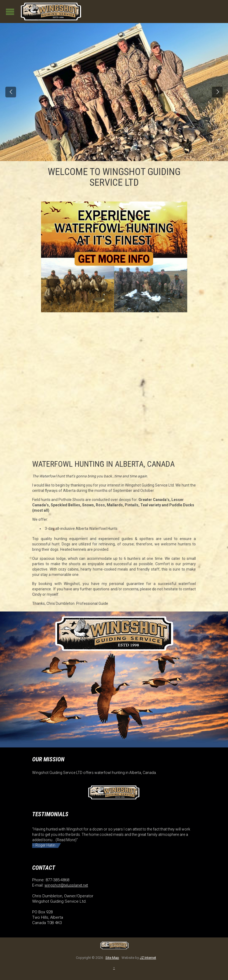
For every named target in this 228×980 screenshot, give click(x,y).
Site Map (112, 958)
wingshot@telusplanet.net (66, 885)
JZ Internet (148, 958)
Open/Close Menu (10, 12)
